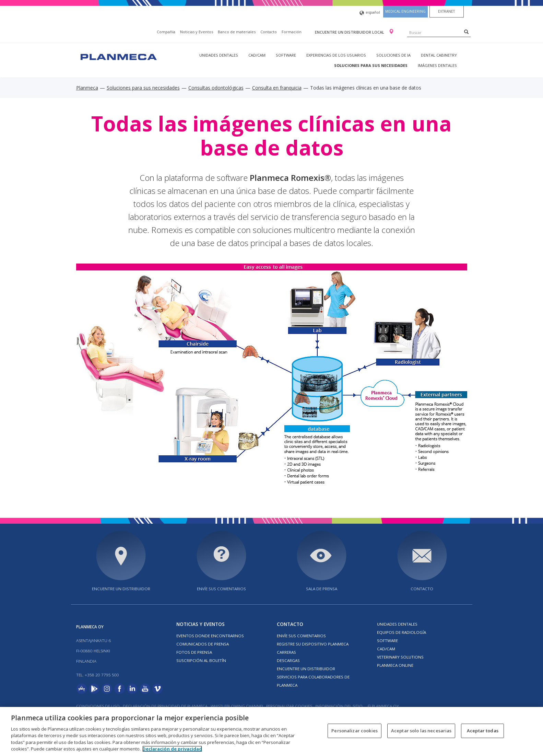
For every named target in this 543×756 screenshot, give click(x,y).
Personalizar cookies (289, 706)
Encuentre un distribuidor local (350, 32)
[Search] (466, 32)
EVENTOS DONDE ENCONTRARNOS (210, 636)
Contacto (269, 32)
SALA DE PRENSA (322, 589)
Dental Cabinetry (439, 55)
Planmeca (87, 88)
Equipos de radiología (402, 632)
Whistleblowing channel (237, 706)
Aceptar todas (483, 731)
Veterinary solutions (400, 657)
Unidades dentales (219, 55)
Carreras (286, 652)
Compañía (166, 32)
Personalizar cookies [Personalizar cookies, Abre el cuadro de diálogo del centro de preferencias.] (355, 731)
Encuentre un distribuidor (121, 589)
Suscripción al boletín (201, 660)
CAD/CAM (257, 55)
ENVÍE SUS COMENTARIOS (221, 589)
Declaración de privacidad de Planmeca (166, 706)
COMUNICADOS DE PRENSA (203, 644)
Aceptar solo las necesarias (421, 731)
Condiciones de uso (98, 706)
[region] (271, 731)
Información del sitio (339, 706)
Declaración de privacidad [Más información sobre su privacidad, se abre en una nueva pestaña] (172, 749)
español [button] (370, 13)
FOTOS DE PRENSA (194, 652)
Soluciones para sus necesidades (371, 65)
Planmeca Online (395, 665)
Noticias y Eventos (197, 32)
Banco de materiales (237, 32)
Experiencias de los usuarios (336, 55)
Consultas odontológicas (216, 88)
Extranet (446, 11)
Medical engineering (405, 11)
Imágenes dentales (437, 65)
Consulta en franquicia (277, 88)
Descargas (288, 660)
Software (286, 55)
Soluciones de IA (393, 55)
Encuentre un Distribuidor (306, 669)
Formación (292, 32)
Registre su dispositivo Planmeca (313, 644)
